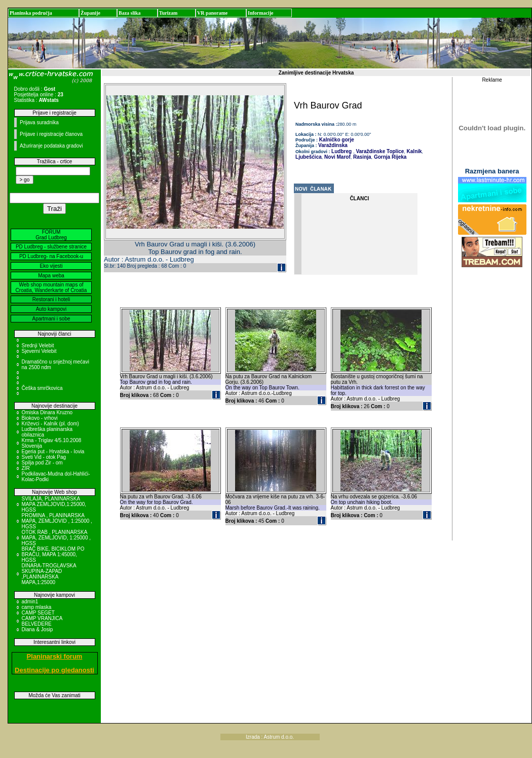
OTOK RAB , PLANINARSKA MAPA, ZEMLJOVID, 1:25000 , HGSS (56, 538)
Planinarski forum (55, 656)
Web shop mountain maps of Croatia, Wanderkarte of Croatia (51, 287)
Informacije (261, 13)
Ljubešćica (309, 157)
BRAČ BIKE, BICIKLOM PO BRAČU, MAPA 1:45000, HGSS (53, 554)
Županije (90, 13)
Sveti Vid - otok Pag (44, 457)
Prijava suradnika (39, 122)
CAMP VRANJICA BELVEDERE (42, 621)
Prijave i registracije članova (51, 134)
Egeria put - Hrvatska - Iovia (53, 452)
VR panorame (212, 13)
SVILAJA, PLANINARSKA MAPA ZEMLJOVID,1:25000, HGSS (54, 504)
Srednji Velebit (38, 346)
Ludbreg (341, 151)
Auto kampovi (51, 309)
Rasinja (361, 157)
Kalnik (414, 151)
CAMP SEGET (38, 613)
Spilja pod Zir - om (42, 463)
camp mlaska (37, 607)
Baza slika (130, 13)
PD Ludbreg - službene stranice (51, 247)
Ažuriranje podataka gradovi (51, 146)
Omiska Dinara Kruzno (47, 412)
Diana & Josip (37, 629)
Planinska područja (31, 13)
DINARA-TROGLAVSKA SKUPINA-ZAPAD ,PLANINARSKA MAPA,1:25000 (49, 574)
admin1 (30, 602)
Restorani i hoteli (51, 299)
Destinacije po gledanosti (54, 670)
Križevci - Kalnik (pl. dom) (50, 424)
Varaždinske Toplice (379, 151)
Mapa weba (51, 276)
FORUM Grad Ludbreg (51, 235)
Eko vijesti (51, 266)
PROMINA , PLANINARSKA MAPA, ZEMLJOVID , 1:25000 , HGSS (57, 521)
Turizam (168, 13)
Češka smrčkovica (42, 388)
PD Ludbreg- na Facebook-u (51, 256)
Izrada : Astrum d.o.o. (270, 737)
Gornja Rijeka (389, 157)
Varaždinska (333, 145)
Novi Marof (336, 157)
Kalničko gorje (336, 140)
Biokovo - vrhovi (40, 418)
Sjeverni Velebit (39, 351)
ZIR (26, 468)
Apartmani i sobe (51, 319)
